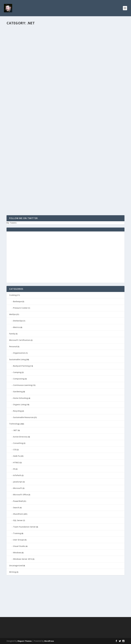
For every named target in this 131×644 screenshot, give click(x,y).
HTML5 (16, 462)
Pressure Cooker (20, 308)
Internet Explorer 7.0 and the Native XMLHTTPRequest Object (32, 143)
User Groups (100, 38)
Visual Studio (48, 38)
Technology (38, 38)
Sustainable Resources (23, 417)
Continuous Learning (23, 385)
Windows (17, 553)
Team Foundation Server (24, 527)
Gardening (18, 392)
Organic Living (20, 404)
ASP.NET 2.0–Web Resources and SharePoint (35, 180)
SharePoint (39, 184)
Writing (13, 572)
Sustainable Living (17, 359)
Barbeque (17, 301)
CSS (15, 450)
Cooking (13, 295)
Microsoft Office (20, 495)
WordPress (49, 641)
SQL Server (18, 520)
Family (12, 334)
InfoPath (17, 475)
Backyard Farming (21, 366)
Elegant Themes (25, 641)
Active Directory (20, 437)
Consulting (18, 443)
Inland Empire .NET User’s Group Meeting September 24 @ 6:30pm (94, 32)
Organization (19, 353)
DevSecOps (18, 321)
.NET (31, 38)
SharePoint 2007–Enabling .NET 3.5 (90, 70)
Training (17, 533)
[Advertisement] (65, 259)
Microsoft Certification (20, 340)
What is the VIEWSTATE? (84, 106)
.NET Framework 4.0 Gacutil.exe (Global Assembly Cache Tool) (33, 71)
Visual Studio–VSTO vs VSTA (86, 142)
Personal (13, 346)
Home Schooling (20, 398)
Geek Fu (17, 456)
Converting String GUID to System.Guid (33, 108)
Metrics (16, 327)
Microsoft (18, 488)
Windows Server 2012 (23, 559)
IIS (14, 469)
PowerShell (18, 501)
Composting (19, 379)
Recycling (17, 411)
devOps (12, 314)
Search (16, 508)
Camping (17, 372)
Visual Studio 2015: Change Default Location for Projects (31, 32)
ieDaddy (15, 38)
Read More (16, 57)
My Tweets (12, 223)
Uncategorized (16, 566)
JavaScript (18, 482)
